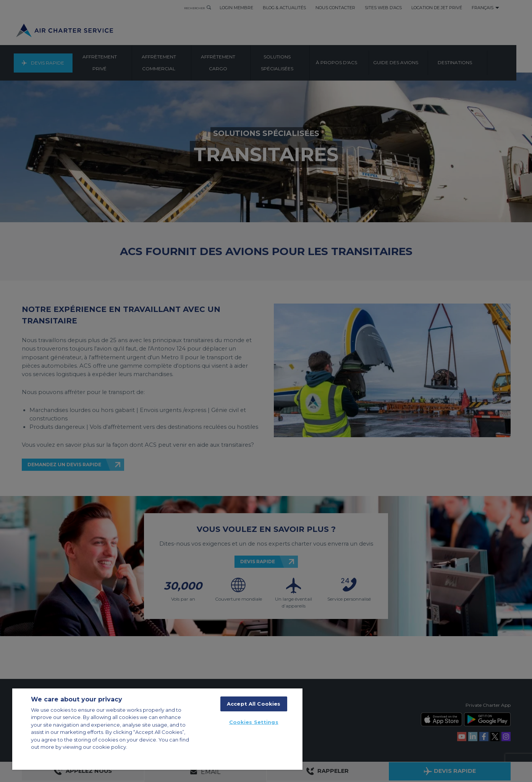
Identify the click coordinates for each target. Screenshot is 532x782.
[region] (157, 729)
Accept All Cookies (254, 704)
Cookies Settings (254, 722)
